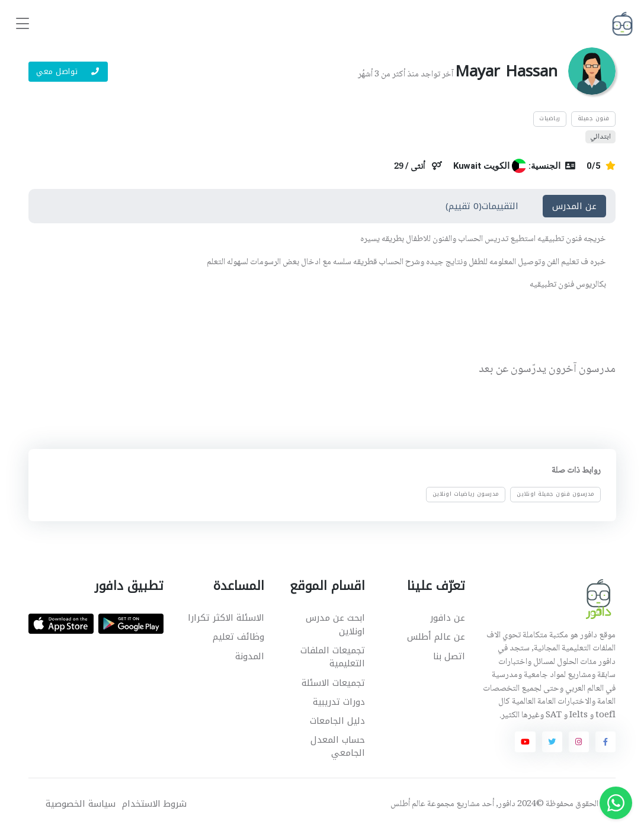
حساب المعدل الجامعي (338, 747)
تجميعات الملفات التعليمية (333, 657)
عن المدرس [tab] (574, 206)
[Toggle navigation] (23, 24)
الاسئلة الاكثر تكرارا (226, 618)
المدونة (250, 656)
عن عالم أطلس (436, 637)
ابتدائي (600, 137)
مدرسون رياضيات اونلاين (466, 494)
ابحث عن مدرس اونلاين (335, 625)
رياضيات (550, 118)
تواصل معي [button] (68, 71)
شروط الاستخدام (154, 804)
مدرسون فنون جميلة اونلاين (556, 494)
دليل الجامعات (337, 721)
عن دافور (448, 618)
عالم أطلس (408, 804)
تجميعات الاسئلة (333, 683)
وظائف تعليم (238, 637)
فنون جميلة (594, 118)
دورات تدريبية (339, 702)
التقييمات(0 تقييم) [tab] (482, 206)
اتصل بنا (449, 656)
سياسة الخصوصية (81, 804)
